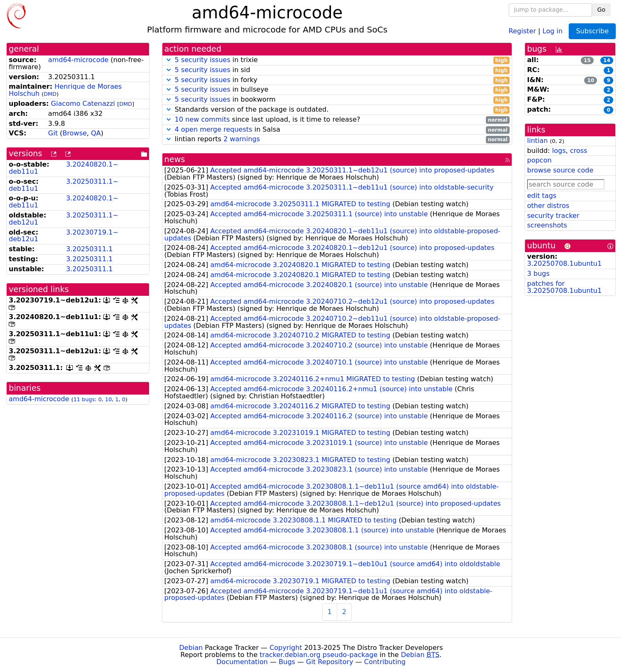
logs (559, 151)
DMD (50, 94)
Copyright (286, 648)
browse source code (560, 170)
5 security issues (203, 60)
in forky (337, 80)
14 (607, 60)
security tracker (553, 216)
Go (601, 10)
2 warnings (242, 139)
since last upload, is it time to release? (337, 120)
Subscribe (592, 31)
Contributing (385, 662)
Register (522, 31)
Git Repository (330, 662)
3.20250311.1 (90, 249)
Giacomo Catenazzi (83, 104)
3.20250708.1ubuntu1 (564, 264)
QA (96, 133)
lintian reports (337, 139)
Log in (552, 31)
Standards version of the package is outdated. (337, 110)
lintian (537, 141)
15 (587, 60)
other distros (548, 206)
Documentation (242, 662)
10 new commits (202, 119)
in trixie (337, 60)
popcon (539, 160)
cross (578, 151)
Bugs (287, 662)
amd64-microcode (78, 60)
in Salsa (337, 130)
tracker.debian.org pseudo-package (319, 655)
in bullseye (337, 90)
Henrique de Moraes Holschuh (65, 90)
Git (53, 133)
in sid (337, 70)
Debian (191, 648)
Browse (75, 133)
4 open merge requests (214, 129)
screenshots (547, 225)
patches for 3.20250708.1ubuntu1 (564, 287)
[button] (169, 60)
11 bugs (84, 399)
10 (108, 399)
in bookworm (337, 100)
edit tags (542, 196)
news (175, 159)
